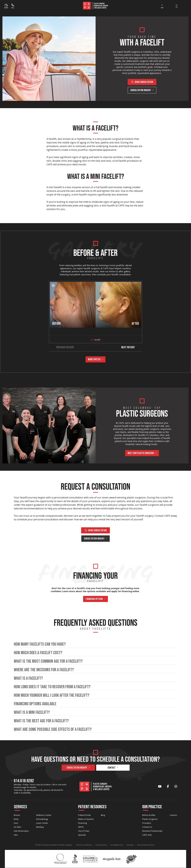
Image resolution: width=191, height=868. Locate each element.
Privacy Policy (101, 845)
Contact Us (147, 827)
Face (16, 823)
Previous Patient (63, 347)
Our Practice (152, 807)
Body (16, 819)
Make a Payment (86, 819)
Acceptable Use (117, 845)
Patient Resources (92, 807)
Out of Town (84, 831)
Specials (82, 835)
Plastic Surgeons (150, 819)
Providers (147, 823)
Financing (82, 823)
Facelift (97, 340)
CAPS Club (147, 835)
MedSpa (40, 827)
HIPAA (81, 827)
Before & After (149, 815)
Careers (173, 815)
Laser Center (42, 823)
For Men (18, 827)
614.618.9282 (24, 781)
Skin (16, 835)
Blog (103, 815)
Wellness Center (44, 815)
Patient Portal (84, 815)
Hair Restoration (21, 831)
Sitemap (130, 845)
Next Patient (131, 347)
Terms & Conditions (84, 845)
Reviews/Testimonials (152, 831)
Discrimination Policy (146, 845)
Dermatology (42, 819)
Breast (17, 815)
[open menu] (177, 6)
